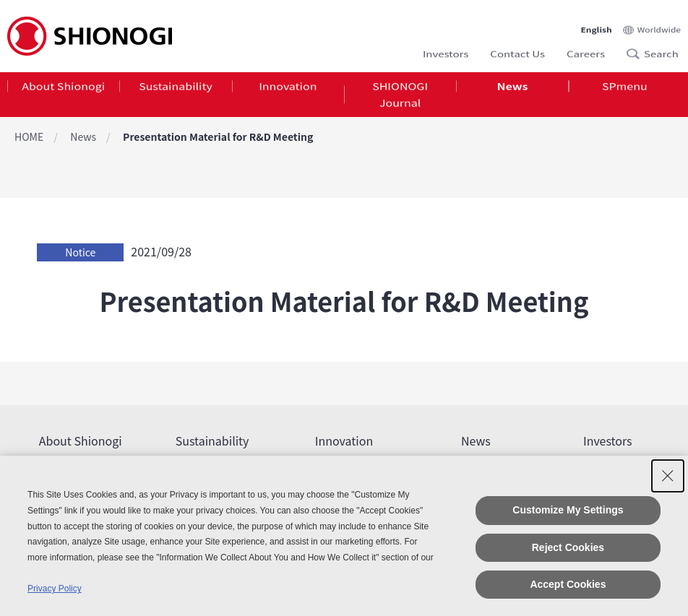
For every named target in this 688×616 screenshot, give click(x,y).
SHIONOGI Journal (400, 100)
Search (637, 49)
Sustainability (176, 90)
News (513, 90)
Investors (446, 49)
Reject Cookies (568, 547)
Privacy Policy (55, 589)
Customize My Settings (568, 510)
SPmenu (625, 90)
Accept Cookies (568, 584)
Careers (586, 49)
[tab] (63, 100)
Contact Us (517, 49)
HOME (29, 136)
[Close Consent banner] (668, 476)
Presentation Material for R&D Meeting (218, 136)
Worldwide (659, 18)
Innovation (288, 90)
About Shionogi (63, 90)
